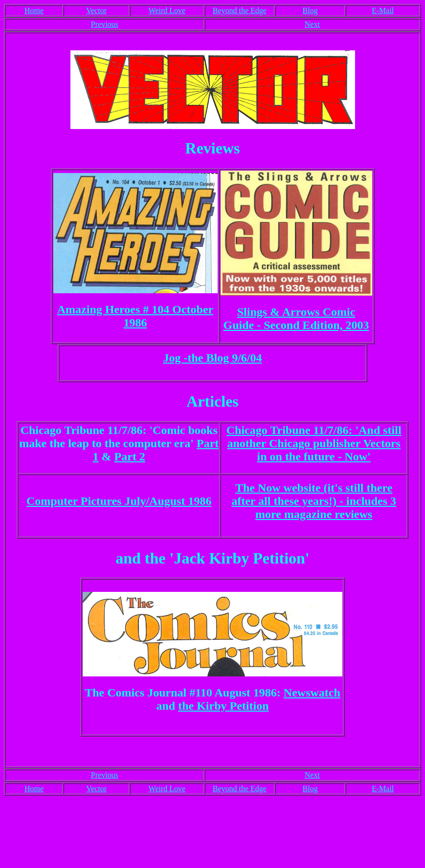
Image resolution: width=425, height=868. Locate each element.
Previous (105, 24)
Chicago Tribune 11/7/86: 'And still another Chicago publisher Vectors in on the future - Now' (314, 443)
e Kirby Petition (229, 706)
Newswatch (312, 693)
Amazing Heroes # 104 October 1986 (135, 316)
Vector (96, 11)
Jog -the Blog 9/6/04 (213, 358)
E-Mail (383, 11)
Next (312, 24)
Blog (310, 11)
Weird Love (167, 11)
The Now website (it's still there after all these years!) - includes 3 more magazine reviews (314, 501)
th (183, 706)
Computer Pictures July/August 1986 (119, 501)
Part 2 (130, 456)
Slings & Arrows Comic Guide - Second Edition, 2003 (296, 318)
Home (34, 11)
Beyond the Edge (240, 11)
